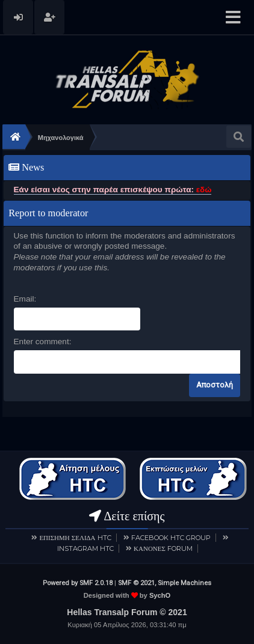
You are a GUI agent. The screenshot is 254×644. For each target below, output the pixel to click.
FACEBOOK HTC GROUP (171, 538)
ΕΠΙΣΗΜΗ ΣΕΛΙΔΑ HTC (75, 538)
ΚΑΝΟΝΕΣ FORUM (163, 548)
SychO (160, 595)
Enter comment (42, 342)
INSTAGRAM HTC (85, 548)
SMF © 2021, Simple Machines (165, 583)
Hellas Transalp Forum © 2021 (127, 612)
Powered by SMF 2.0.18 (78, 583)
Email (24, 299)
